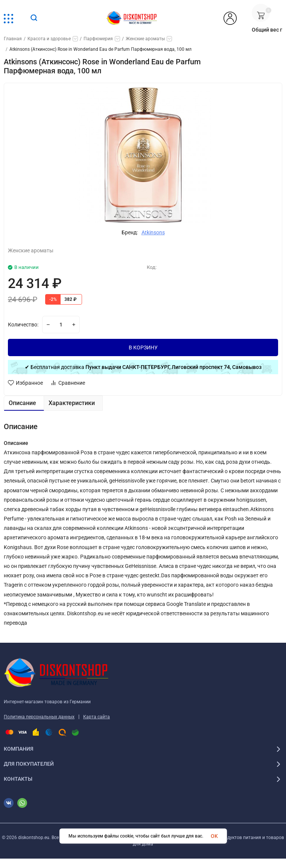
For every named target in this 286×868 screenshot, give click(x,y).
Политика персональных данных (39, 717)
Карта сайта (97, 717)
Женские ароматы (145, 39)
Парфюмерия (98, 39)
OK (214, 836)
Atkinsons (153, 232)
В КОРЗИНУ (143, 348)
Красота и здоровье (49, 39)
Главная (13, 39)
